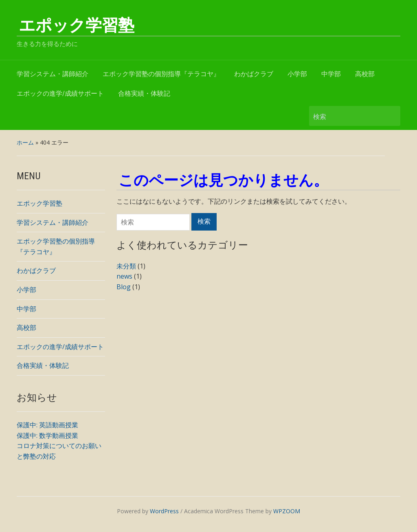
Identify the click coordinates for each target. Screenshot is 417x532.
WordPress (164, 511)
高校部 (365, 74)
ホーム (25, 142)
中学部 (331, 74)
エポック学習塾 (77, 25)
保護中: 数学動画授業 (47, 435)
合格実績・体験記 (144, 93)
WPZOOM (287, 511)
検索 (390, 116)
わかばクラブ (254, 74)
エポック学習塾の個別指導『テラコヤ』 (161, 74)
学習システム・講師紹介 (53, 74)
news (124, 276)
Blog (124, 287)
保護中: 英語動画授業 (47, 425)
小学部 (297, 74)
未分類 (126, 266)
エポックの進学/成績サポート (60, 93)
